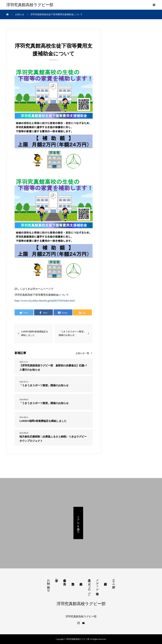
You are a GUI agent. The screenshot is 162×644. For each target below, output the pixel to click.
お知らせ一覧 (82, 353)
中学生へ (57, 579)
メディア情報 (97, 584)
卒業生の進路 (65, 579)
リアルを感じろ (78, 523)
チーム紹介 (114, 580)
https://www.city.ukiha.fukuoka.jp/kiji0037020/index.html (45, 301)
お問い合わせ (49, 584)
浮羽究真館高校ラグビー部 (30, 5)
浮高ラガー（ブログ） (89, 585)
